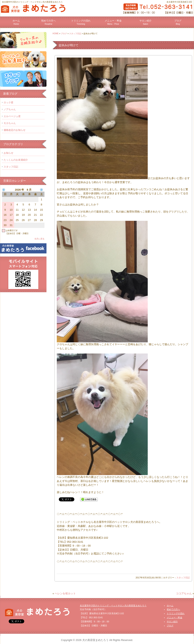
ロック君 (8, 103)
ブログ (178, 22)
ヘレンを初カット (65, 593)
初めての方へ (48, 22)
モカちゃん (10, 123)
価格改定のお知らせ (15, 130)
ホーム (16, 22)
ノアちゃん (10, 109)
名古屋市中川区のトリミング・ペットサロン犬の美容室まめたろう (113, 606)
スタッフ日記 (75, 34)
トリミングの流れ (81, 22)
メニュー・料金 (113, 22)
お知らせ (8, 153)
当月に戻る (39, 239)
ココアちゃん (184, 593)
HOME (56, 34)
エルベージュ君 (12, 116)
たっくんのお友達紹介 (16, 160)
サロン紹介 (145, 22)
